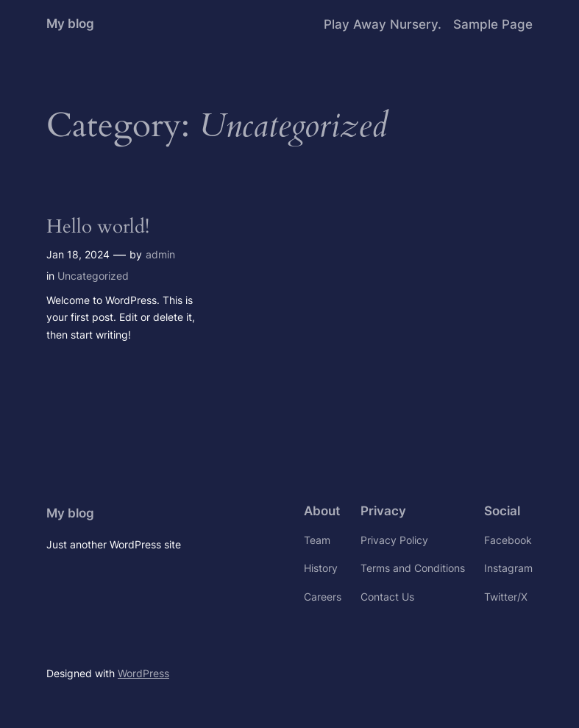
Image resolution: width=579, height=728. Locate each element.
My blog (70, 24)
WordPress (143, 673)
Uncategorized (93, 276)
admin (160, 254)
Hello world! (98, 226)
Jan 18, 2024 (78, 254)
